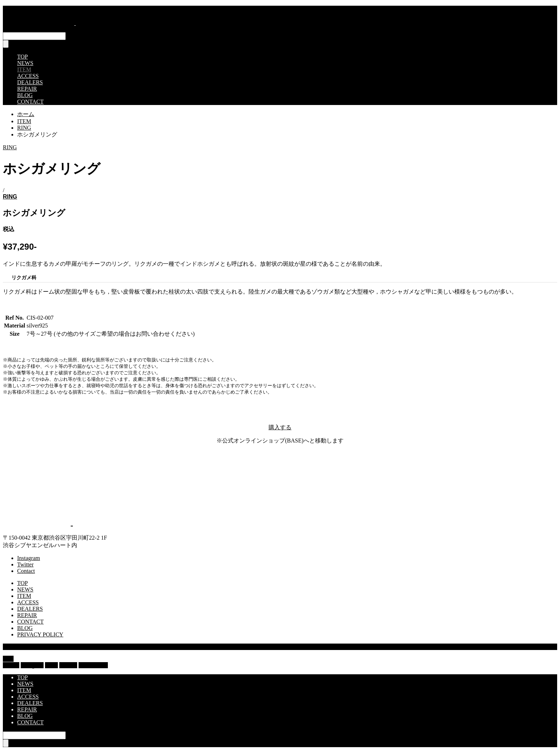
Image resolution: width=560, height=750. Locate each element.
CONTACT (30, 102)
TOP (22, 57)
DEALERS (30, 82)
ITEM (24, 69)
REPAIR (27, 89)
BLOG (25, 95)
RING (10, 147)
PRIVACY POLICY (40, 634)
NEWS (25, 63)
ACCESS (28, 76)
